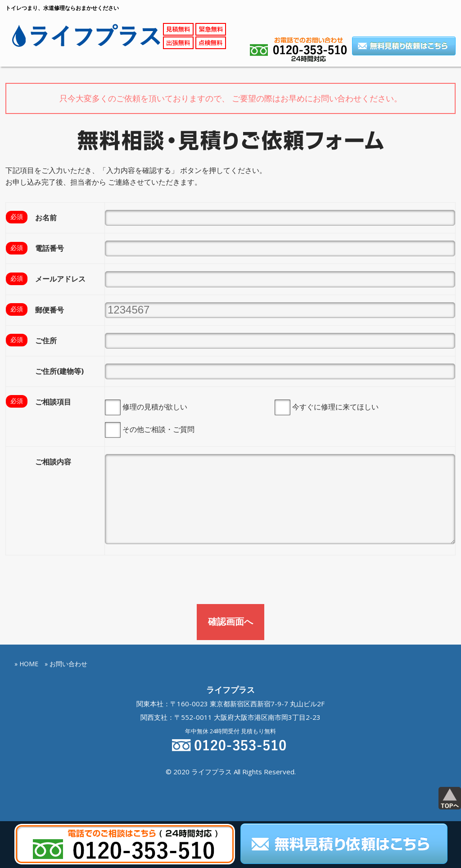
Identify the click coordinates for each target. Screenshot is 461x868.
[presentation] (74, 582)
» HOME (26, 663)
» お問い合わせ (66, 663)
